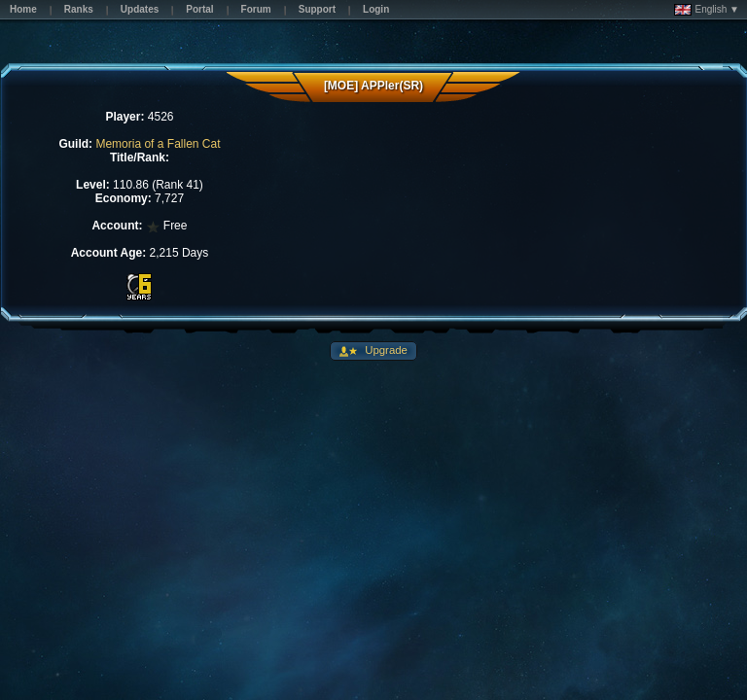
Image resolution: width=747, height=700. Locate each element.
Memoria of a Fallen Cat (158, 144)
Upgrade (385, 350)
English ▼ (707, 10)
